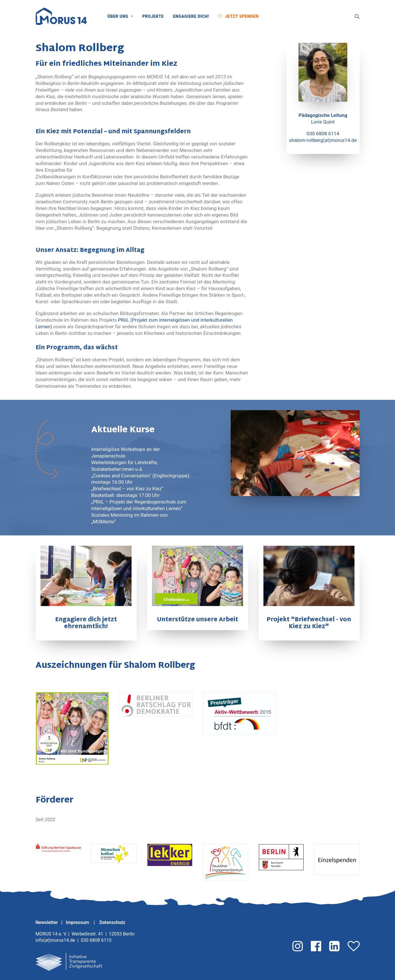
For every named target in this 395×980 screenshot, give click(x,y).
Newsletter (47, 922)
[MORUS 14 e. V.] (61, 16)
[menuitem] (122, 16)
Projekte (153, 16)
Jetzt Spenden (242, 16)
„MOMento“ (104, 522)
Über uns (120, 16)
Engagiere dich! (191, 16)
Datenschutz (112, 922)
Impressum (78, 922)
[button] (268, 16)
